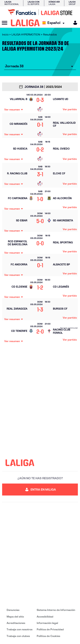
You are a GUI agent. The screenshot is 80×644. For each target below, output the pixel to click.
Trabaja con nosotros (20, 629)
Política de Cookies (48, 636)
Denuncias (13, 610)
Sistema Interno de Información (56, 610)
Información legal (47, 623)
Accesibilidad (45, 617)
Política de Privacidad (50, 629)
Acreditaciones (16, 623)
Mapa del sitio (15, 617)
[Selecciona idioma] (55, 23)
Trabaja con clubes (18, 636)
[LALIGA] (25, 23)
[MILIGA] (74, 23)
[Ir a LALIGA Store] (40, 12)
